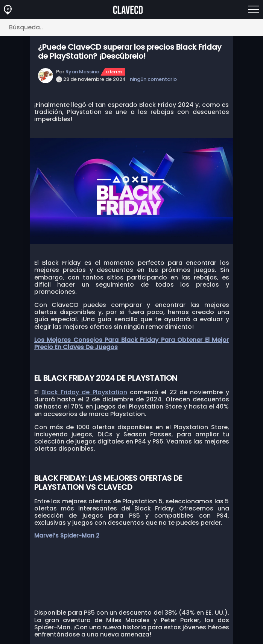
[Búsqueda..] (131, 27)
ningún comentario (153, 79)
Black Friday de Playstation (84, 392)
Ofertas (114, 72)
